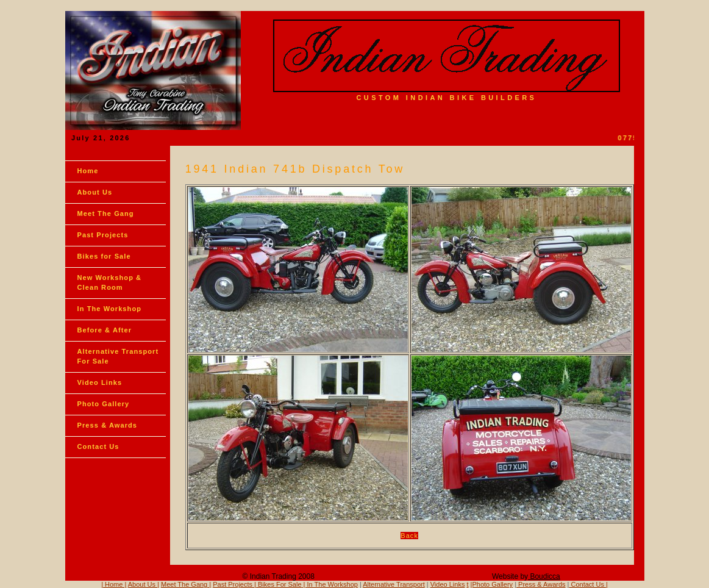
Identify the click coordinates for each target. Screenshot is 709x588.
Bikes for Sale (104, 256)
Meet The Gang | (186, 584)
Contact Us (98, 446)
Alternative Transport (394, 584)
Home (88, 171)
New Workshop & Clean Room (110, 282)
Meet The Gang (106, 213)
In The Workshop (110, 309)
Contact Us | (588, 584)
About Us (95, 192)
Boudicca (544, 576)
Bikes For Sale (280, 584)
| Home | (114, 584)
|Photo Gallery (492, 584)
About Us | (144, 584)
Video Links (100, 382)
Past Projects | (235, 584)
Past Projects (103, 235)
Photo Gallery (104, 404)
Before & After (105, 330)
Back (409, 536)
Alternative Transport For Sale (118, 356)
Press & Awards (108, 425)
